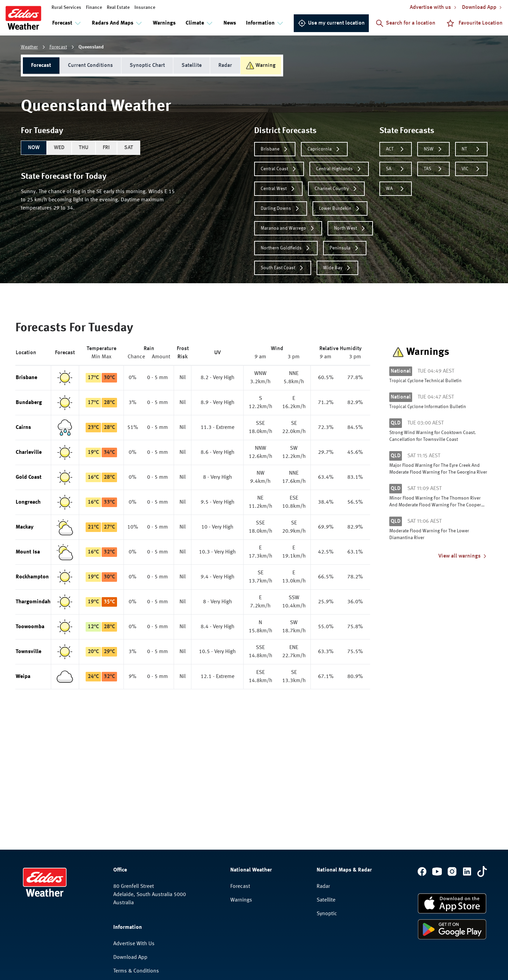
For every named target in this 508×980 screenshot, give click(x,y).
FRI (106, 148)
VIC (471, 169)
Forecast (58, 47)
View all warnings (463, 556)
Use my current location (331, 23)
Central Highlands (339, 169)
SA (396, 169)
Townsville (28, 652)
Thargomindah (33, 602)
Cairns (23, 428)
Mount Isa (28, 552)
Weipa (23, 677)
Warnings (164, 23)
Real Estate (118, 8)
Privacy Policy (129, 899)
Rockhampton (32, 577)
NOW (34, 148)
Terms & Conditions (136, 886)
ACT (396, 149)
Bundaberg (29, 403)
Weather (29, 47)
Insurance (145, 8)
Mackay (25, 527)
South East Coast (283, 268)
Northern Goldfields (286, 248)
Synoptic (327, 828)
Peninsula (345, 248)
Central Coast (279, 169)
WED (59, 148)
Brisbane (275, 149)
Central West (278, 189)
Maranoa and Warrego (288, 228)
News (230, 23)
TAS (433, 169)
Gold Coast (29, 477)
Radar (225, 66)
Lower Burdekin (340, 208)
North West (350, 228)
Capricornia (324, 149)
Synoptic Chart (147, 66)
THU (84, 148)
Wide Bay (337, 268)
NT (471, 149)
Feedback (124, 913)
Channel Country (336, 189)
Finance (94, 8)
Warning (261, 66)
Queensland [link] (91, 47)
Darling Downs (281, 208)
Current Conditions (90, 66)
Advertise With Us (134, 859)
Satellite (192, 66)
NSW (433, 149)
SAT (129, 148)
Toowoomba (30, 627)
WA (396, 189)
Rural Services (66, 8)
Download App (130, 872)
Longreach (28, 502)
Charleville (29, 452)
